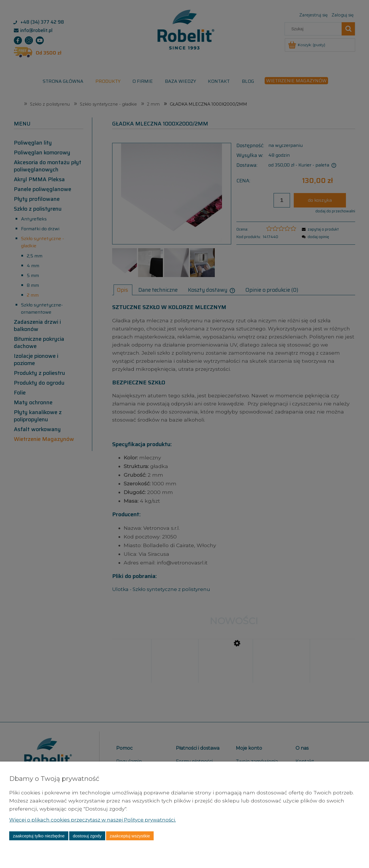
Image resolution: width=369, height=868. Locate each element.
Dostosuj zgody (87, 836)
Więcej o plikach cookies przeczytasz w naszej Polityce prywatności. (96, 820)
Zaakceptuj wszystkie (130, 836)
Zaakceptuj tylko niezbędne (39, 836)
